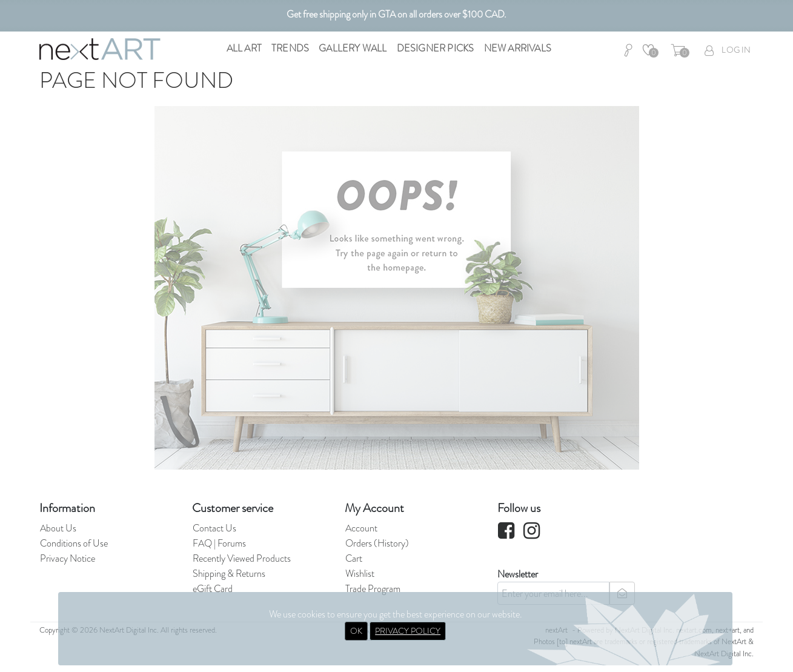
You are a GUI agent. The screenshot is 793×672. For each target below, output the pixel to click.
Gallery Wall (353, 48)
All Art (244, 48)
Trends (290, 48)
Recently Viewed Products (242, 558)
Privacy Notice (68, 558)
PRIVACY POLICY (408, 631)
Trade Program (373, 589)
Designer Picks (436, 48)
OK (356, 631)
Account (361, 528)
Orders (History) (377, 543)
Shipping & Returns (229, 574)
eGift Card (213, 589)
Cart (354, 558)
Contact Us (214, 528)
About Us (58, 528)
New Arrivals (518, 48)
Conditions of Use (74, 543)
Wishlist (360, 574)
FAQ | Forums (219, 543)
